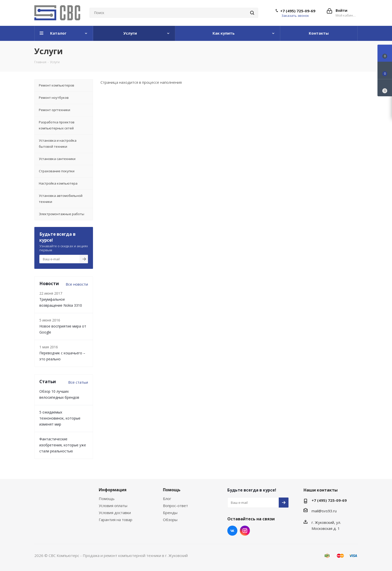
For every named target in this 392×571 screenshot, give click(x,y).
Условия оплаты (113, 506)
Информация (113, 490)
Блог (167, 499)
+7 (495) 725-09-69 (298, 11)
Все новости (77, 284)
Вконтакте (232, 531)
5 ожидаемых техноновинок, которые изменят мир (60, 418)
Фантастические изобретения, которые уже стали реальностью (63, 445)
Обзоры (170, 520)
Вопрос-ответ (175, 506)
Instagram (245, 531)
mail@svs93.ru (324, 511)
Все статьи (78, 382)
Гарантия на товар (116, 520)
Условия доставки (115, 513)
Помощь (107, 499)
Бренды (170, 513)
